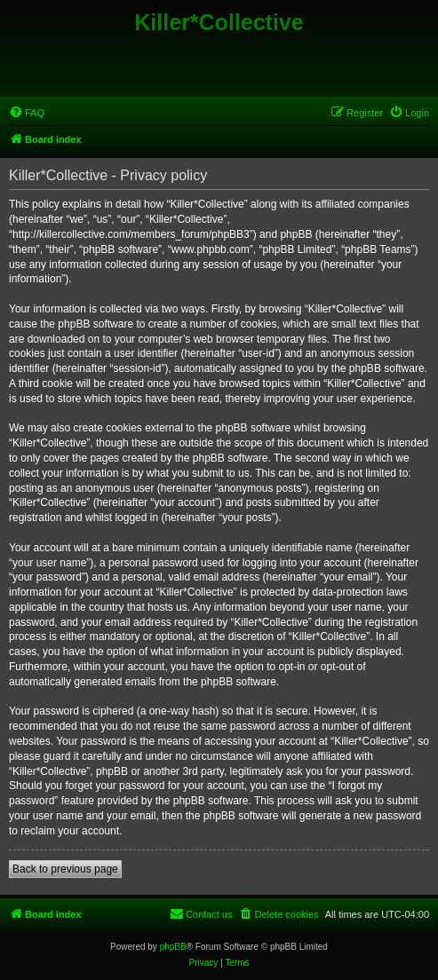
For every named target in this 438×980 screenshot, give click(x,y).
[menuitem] (27, 113)
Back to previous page (65, 869)
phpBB (173, 947)
